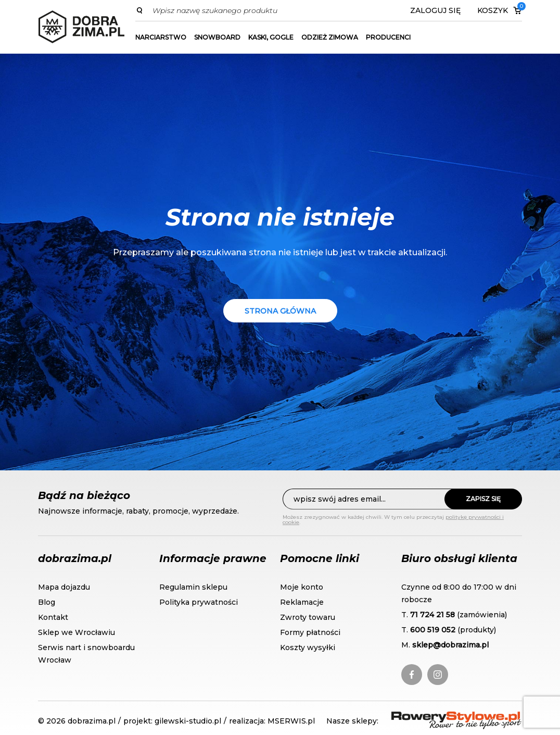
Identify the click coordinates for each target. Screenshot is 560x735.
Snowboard (217, 37)
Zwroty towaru (308, 617)
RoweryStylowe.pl (429, 718)
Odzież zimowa (330, 37)
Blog (47, 602)
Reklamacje (302, 602)
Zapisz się (483, 499)
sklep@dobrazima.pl (450, 645)
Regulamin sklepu (193, 587)
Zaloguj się (435, 10)
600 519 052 (433, 630)
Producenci (388, 37)
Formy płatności (310, 632)
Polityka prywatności (199, 602)
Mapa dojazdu (64, 587)
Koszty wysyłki (308, 647)
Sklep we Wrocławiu (77, 632)
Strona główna (280, 311)
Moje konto (302, 587)
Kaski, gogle (271, 37)
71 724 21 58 (432, 615)
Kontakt (53, 617)
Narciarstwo (161, 37)
